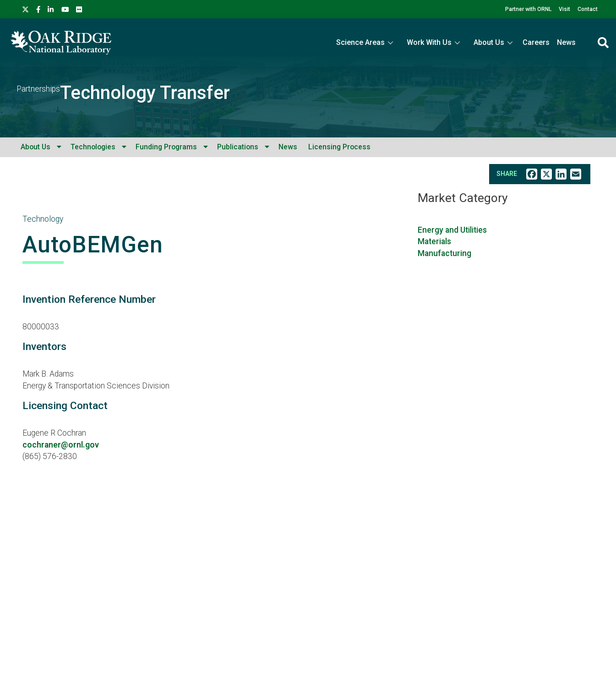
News (566, 42)
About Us (35, 147)
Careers (536, 42)
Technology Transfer (145, 93)
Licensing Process (339, 147)
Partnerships (38, 89)
